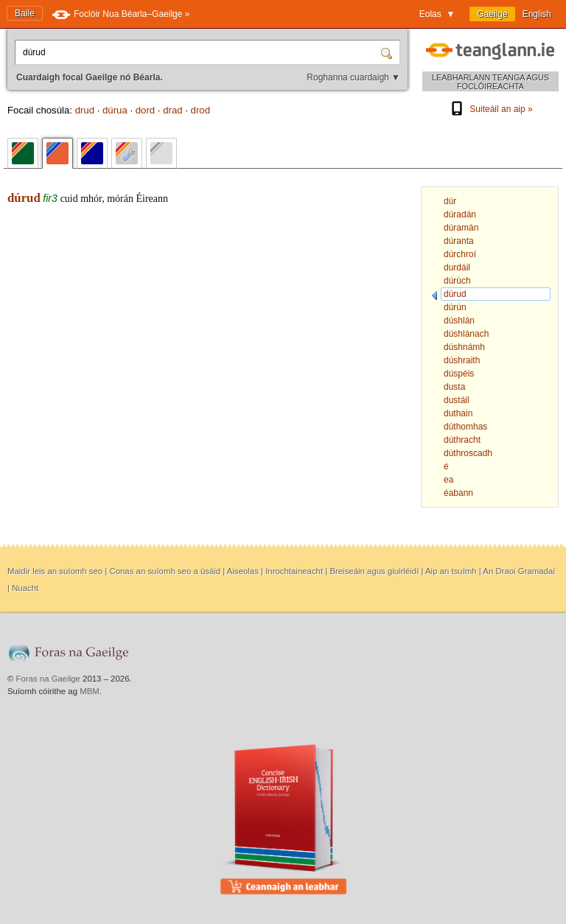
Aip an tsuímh (451, 571)
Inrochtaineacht (294, 571)
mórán (120, 199)
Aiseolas (243, 571)
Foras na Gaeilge (48, 679)
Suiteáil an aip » (490, 109)
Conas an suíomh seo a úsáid (165, 571)
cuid (69, 199)
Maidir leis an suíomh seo (55, 571)
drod (200, 110)
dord (145, 110)
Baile (25, 13)
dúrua (115, 110)
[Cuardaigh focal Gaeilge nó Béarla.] (199, 52)
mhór (91, 199)
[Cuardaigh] (388, 52)
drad (172, 110)
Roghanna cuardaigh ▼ (353, 77)
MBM (90, 691)
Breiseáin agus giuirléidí (374, 571)
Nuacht (25, 588)
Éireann (153, 199)
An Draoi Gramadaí (519, 571)
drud (85, 110)
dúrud (24, 198)
